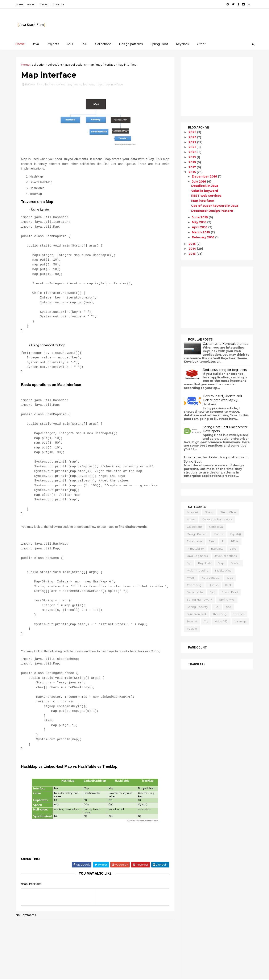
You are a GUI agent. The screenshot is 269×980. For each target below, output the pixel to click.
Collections (103, 44)
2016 (193, 172)
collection (39, 65)
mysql (191, 578)
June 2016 (200, 217)
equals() (236, 534)
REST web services (206, 196)
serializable (195, 592)
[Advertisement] (217, 87)
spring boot (230, 592)
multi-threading (198, 570)
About (31, 4)
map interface (106, 65)
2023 (193, 137)
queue (213, 585)
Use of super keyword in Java (215, 206)
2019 (193, 157)
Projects (53, 44)
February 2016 (204, 237)
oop (230, 578)
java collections (75, 65)
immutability (195, 549)
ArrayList (193, 512)
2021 (193, 147)
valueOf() (221, 621)
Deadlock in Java (205, 186)
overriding (194, 585)
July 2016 (199, 182)
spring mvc (227, 599)
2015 (193, 244)
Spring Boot (159, 44)
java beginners (197, 556)
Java (36, 44)
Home (19, 4)
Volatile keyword (205, 191)
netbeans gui (211, 578)
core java (216, 527)
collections (55, 65)
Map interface (203, 201)
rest (228, 585)
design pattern (197, 534)
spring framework (200, 599)
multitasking (223, 570)
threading (220, 614)
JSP (85, 44)
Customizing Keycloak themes (225, 344)
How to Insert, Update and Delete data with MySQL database (222, 400)
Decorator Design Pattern (212, 211)
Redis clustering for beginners (225, 370)
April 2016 (200, 227)
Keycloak (183, 44)
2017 (193, 167)
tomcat (192, 621)
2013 (193, 254)
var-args (240, 621)
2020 (193, 152)
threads (239, 614)
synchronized (196, 614)
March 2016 (201, 232)
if (223, 541)
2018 (193, 162)
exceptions (194, 541)
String (209, 512)
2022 (193, 142)
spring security (197, 607)
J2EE (70, 44)
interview (217, 549)
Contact (44, 4)
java (233, 549)
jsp (189, 563)
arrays (191, 519)
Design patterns (131, 44)
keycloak (205, 563)
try (206, 621)
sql (217, 607)
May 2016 (200, 222)
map (91, 65)
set (212, 592)
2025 (193, 132)
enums (219, 534)
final (212, 541)
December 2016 (205, 176)
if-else (235, 541)
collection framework (217, 519)
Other (201, 44)
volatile (192, 629)
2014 (193, 249)
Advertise (58, 4)
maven (236, 563)
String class (228, 512)
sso (229, 607)
